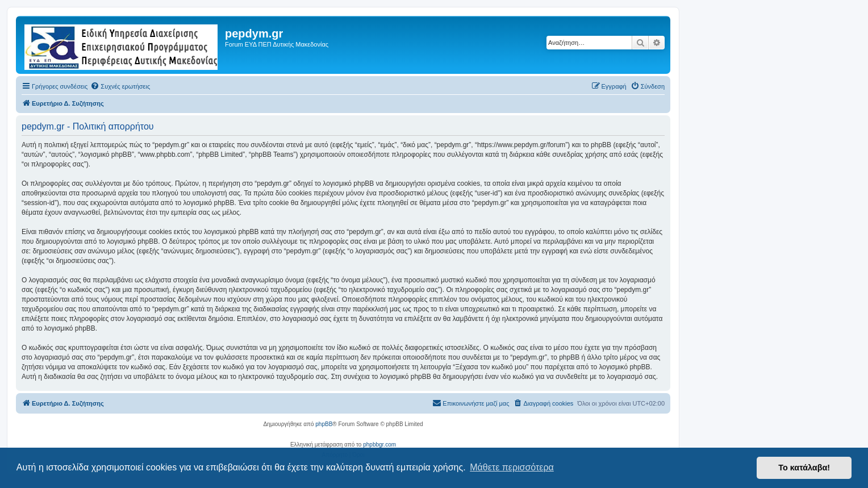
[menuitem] (120, 86)
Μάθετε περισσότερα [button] (512, 467)
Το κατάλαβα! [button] (804, 468)
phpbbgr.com (379, 445)
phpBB (324, 424)
